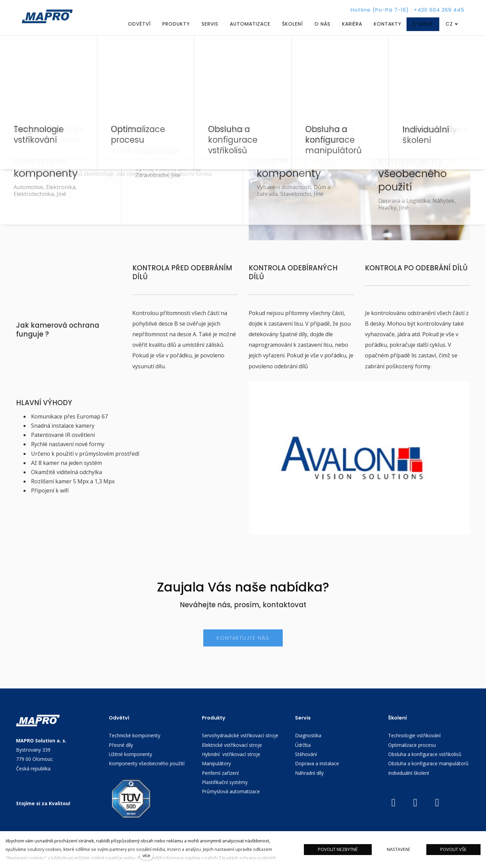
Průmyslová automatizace (231, 803)
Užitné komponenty (130, 766)
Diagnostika (308, 747)
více (146, 855)
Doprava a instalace (317, 775)
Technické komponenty (135, 747)
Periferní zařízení (220, 785)
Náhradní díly (309, 785)
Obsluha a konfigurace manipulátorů (428, 775)
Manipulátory (216, 775)
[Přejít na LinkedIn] (415, 815)
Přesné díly (121, 757)
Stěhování (306, 766)
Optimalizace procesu (412, 757)
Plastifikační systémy (225, 794)
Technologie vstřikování (414, 747)
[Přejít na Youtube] (394, 815)
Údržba (303, 757)
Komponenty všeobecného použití (147, 775)
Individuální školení (409, 785)
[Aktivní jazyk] (452, 24)
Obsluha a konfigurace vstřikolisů (425, 766)
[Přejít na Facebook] (437, 815)
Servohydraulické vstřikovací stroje (240, 747)
